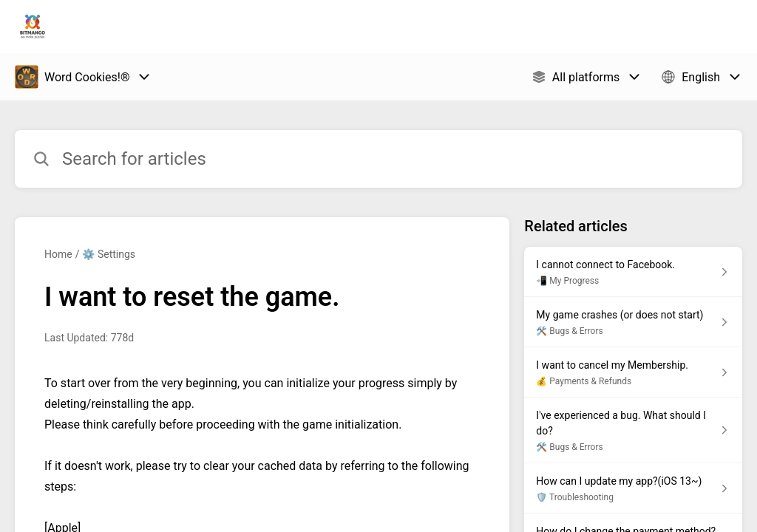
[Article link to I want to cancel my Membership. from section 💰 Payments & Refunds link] (633, 372)
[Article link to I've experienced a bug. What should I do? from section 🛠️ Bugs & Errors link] (633, 430)
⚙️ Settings (109, 254)
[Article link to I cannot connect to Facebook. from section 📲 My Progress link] (633, 272)
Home (58, 254)
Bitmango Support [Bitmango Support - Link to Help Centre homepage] (138, 27)
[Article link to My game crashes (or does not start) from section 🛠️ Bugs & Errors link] (633, 322)
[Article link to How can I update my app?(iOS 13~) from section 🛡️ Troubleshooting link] (633, 488)
